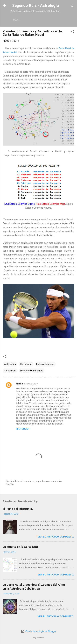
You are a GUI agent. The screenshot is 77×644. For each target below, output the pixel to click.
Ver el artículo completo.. (56, 537)
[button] (72, 33)
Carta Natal (26, 365)
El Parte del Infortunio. (18, 509)
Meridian (50, 20)
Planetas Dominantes (32, 371)
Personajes (10, 371)
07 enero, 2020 (31, 384)
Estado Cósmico (45, 365)
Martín (19, 384)
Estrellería (30, 20)
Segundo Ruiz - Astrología (35, 6)
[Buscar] (72, 7)
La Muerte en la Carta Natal (21, 547)
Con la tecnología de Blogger (38, 631)
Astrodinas (10, 365)
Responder (22, 429)
